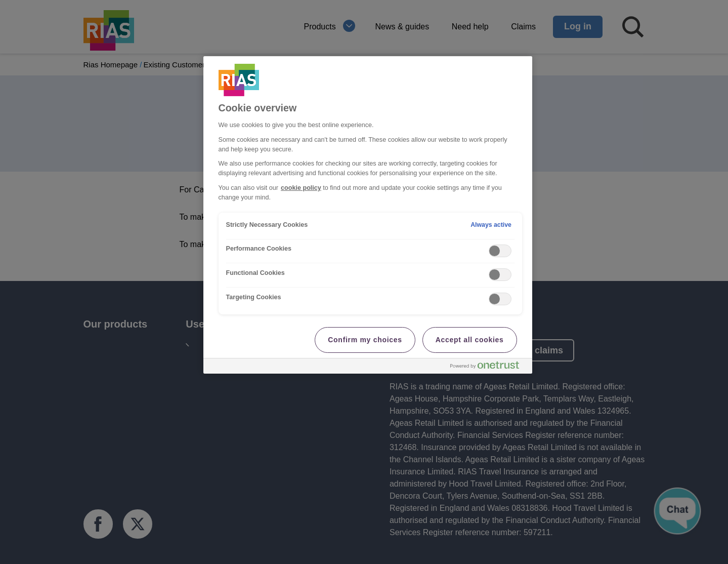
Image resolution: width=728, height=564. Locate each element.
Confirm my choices (365, 340)
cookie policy (301, 188)
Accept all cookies (470, 340)
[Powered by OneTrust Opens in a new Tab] (489, 367)
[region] (368, 215)
